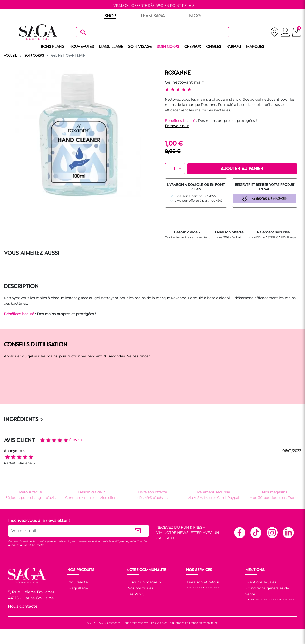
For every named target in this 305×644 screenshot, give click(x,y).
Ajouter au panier (242, 169)
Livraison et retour (203, 582)
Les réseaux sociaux (144, 606)
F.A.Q (191, 594)
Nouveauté (77, 582)
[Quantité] (174, 169)
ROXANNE (178, 73)
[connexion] (285, 33)
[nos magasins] (274, 32)
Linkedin (288, 532)
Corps (73, 600)
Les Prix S (136, 594)
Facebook (239, 532)
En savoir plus (177, 126)
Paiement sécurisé (203, 588)
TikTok (256, 532)
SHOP (110, 16)
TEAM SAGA (152, 16)
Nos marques (80, 612)
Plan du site (256, 612)
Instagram (272, 532)
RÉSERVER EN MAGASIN (269, 199)
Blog (131, 600)
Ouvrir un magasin (144, 582)
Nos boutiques (140, 588)
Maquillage (78, 588)
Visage (74, 594)
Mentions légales (261, 582)
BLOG (195, 16)
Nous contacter (24, 606)
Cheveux (75, 606)
